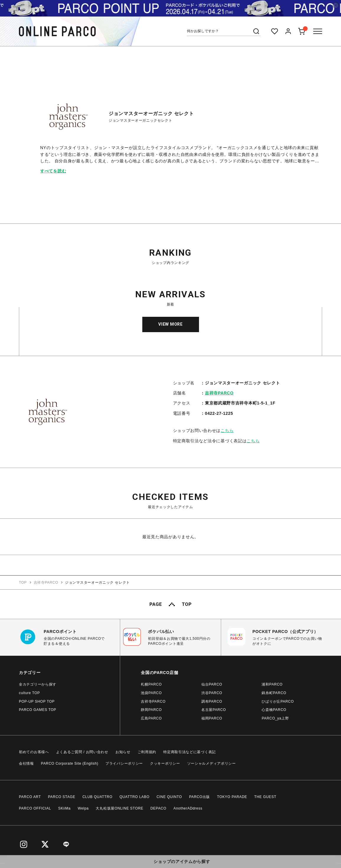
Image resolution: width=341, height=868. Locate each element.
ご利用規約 (147, 752)
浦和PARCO (272, 684)
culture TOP (29, 693)
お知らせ (123, 752)
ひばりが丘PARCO (278, 701)
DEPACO (159, 808)
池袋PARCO (151, 693)
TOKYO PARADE (232, 797)
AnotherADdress (188, 808)
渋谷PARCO (212, 693)
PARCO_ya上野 (275, 718)
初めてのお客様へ (34, 752)
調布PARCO (212, 701)
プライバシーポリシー (124, 763)
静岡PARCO (151, 710)
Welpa (83, 808)
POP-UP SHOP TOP (37, 701)
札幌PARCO (151, 684)
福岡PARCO (212, 718)
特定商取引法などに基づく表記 (190, 752)
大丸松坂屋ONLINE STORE (119, 808)
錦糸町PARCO (274, 693)
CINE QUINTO (169, 797)
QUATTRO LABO (135, 797)
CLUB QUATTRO (97, 797)
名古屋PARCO (214, 710)
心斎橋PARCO (274, 710)
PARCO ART (30, 797)
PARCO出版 (199, 797)
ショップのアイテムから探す (182, 862)
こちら (227, 430)
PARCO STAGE (62, 797)
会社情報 (26, 763)
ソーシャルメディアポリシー (212, 763)
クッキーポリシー (165, 763)
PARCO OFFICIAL (35, 808)
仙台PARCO (212, 684)
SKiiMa (64, 808)
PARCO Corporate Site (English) (70, 763)
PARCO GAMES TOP (38, 710)
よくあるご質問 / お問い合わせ (82, 752)
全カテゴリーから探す (38, 684)
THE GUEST (265, 797)
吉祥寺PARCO (219, 393)
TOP (23, 583)
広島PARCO (151, 718)
